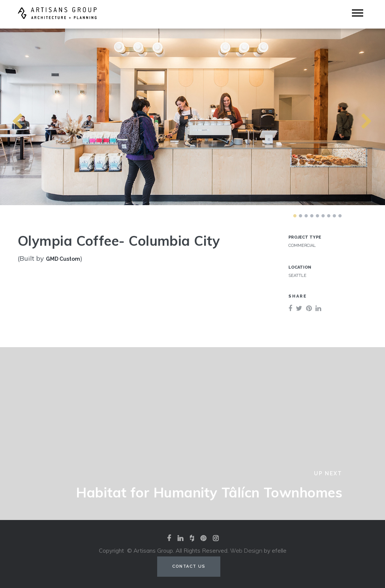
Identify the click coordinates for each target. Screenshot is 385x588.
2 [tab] (300, 216)
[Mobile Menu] (358, 13)
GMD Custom (63, 259)
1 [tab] (295, 216)
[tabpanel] (192, 117)
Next (353, 117)
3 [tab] (306, 216)
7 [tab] (329, 216)
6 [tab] (323, 216)
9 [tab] (340, 216)
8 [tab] (334, 216)
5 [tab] (317, 216)
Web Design (246, 551)
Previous (4, 117)
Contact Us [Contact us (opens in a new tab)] (189, 566)
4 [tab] (312, 216)
